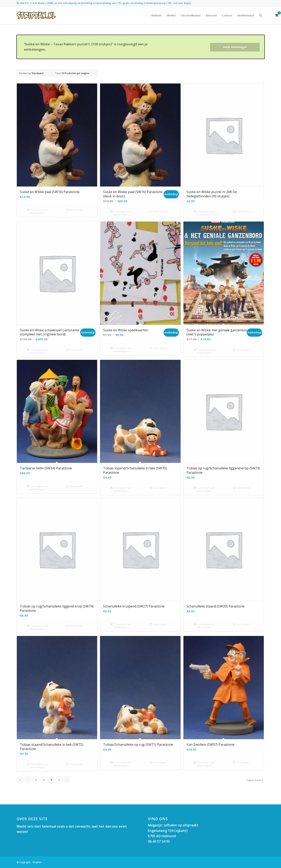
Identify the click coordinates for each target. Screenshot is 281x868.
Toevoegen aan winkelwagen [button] (38, 211)
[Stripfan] (36, 15)
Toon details (75, 210)
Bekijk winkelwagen (235, 47)
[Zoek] (261, 15)
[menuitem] (156, 15)
